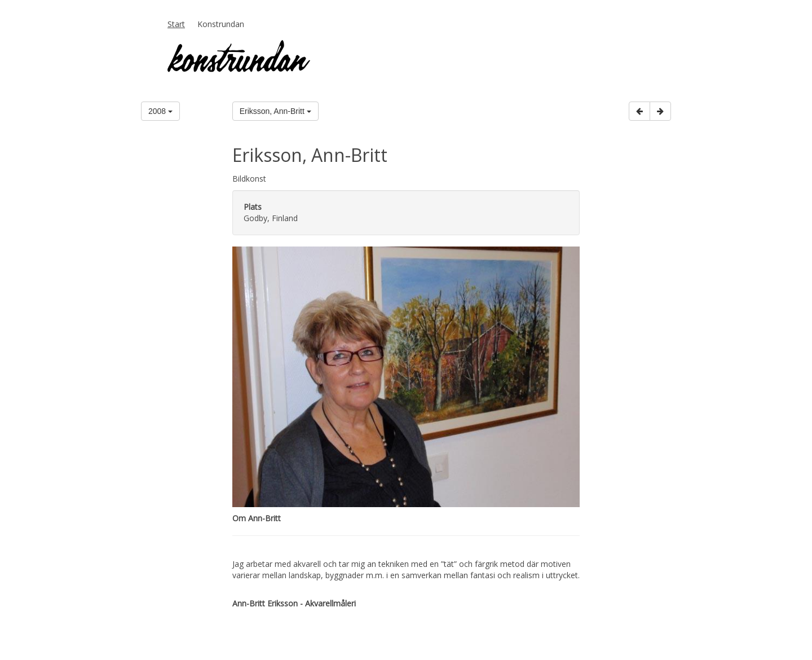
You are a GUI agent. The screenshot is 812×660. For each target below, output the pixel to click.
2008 (160, 111)
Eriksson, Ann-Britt (275, 111)
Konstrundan (221, 24)
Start (176, 24)
